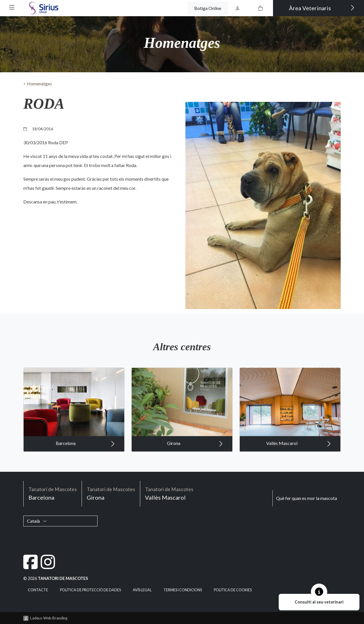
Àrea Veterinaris (322, 8)
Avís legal (142, 590)
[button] (12, 7)
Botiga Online (208, 8)
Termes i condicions (183, 590)
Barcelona (85, 449)
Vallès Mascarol (299, 449)
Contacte (38, 590)
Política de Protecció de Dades (90, 590)
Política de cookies (233, 590)
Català (37, 521)
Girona (195, 449)
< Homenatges (38, 84)
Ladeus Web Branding (49, 618)
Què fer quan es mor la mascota (307, 498)
